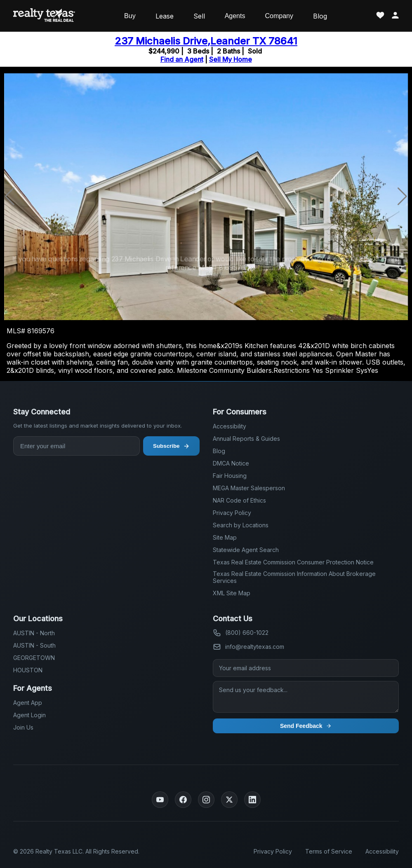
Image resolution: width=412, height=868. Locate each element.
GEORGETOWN (34, 658)
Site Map (225, 537)
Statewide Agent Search (246, 550)
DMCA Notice (231, 463)
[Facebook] (183, 800)
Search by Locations (241, 525)
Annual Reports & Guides (246, 439)
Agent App (28, 703)
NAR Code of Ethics (239, 500)
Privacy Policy (232, 513)
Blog (320, 16)
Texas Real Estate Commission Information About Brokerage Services (294, 577)
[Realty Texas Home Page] (44, 16)
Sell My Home (231, 59)
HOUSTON (28, 670)
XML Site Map (232, 593)
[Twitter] (229, 800)
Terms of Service (329, 851)
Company (279, 16)
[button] (402, 197)
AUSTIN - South (34, 645)
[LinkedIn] (252, 800)
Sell (199, 16)
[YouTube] (160, 800)
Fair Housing (230, 476)
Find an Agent (182, 59)
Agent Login (29, 715)
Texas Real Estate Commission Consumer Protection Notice (293, 562)
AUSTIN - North (34, 633)
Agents (235, 16)
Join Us (23, 727)
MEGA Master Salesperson (249, 488)
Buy (130, 16)
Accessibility (230, 426)
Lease (165, 16)
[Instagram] (206, 800)
